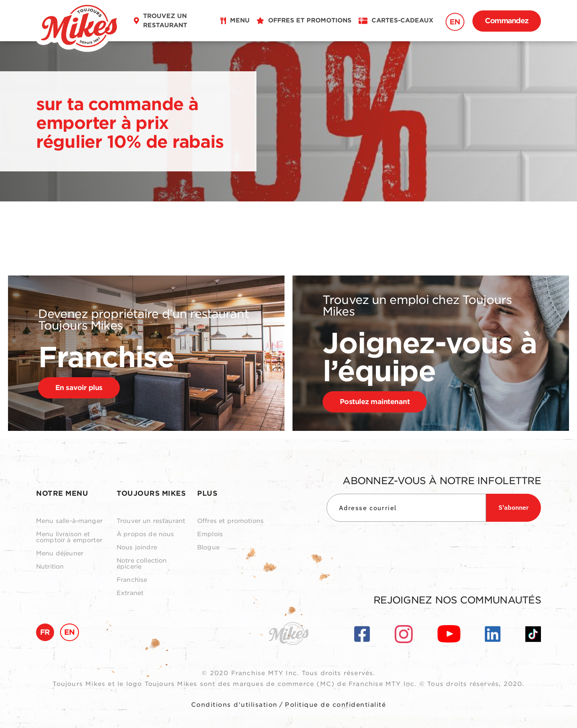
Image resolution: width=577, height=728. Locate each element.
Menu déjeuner (60, 554)
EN (455, 22)
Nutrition (50, 567)
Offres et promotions (230, 521)
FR (45, 632)
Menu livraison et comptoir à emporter (69, 537)
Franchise (132, 580)
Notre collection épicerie (142, 564)
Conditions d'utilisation (234, 705)
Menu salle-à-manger (69, 521)
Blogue (208, 548)
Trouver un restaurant (151, 521)
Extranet (130, 593)
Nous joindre (137, 548)
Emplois (210, 534)
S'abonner (513, 507)
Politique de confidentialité (335, 705)
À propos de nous (145, 534)
